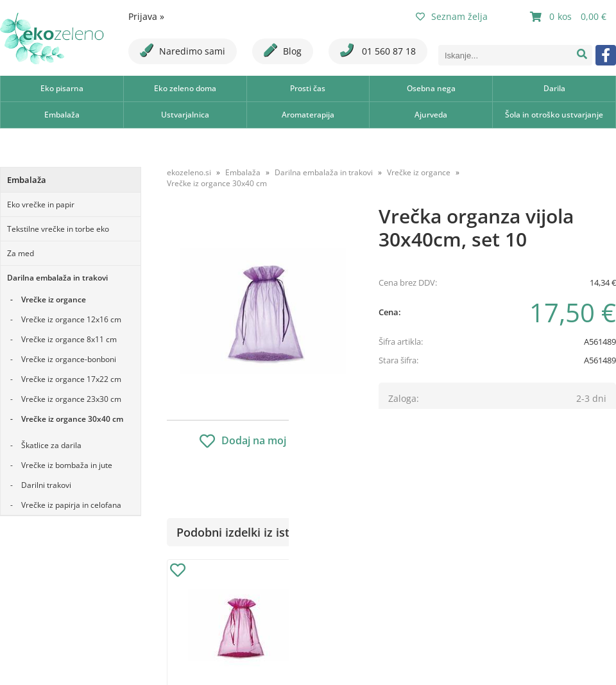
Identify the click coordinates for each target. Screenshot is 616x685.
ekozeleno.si (189, 172)
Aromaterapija (308, 115)
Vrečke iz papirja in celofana (71, 505)
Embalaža (62, 115)
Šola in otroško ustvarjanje (554, 115)
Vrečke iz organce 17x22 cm (71, 379)
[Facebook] (606, 55)
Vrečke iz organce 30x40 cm (72, 419)
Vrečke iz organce (54, 299)
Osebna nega (431, 88)
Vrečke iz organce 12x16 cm (71, 319)
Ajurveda (431, 115)
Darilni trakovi (46, 485)
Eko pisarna (62, 88)
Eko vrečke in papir (41, 204)
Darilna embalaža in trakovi (57, 278)
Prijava (146, 16)
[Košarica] (570, 17)
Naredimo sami (183, 50)
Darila (554, 88)
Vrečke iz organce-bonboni (69, 359)
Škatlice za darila (51, 445)
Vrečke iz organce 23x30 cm (71, 399)
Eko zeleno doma (185, 88)
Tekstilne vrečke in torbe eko (58, 229)
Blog (283, 50)
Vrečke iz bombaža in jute (67, 465)
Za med (21, 253)
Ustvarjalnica (185, 115)
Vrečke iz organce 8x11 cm (69, 339)
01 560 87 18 (378, 50)
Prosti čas (308, 88)
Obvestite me (417, 417)
